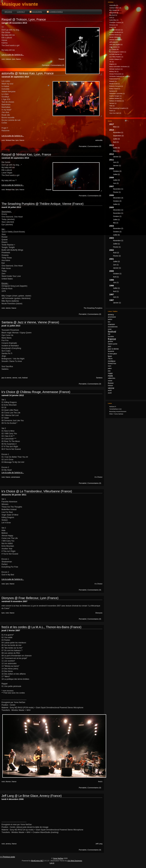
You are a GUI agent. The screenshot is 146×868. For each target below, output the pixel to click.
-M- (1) (111, 62)
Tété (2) (112, 106)
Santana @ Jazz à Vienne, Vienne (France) (30, 322)
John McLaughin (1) (116, 44)
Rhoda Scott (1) (114, 84)
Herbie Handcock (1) (116, 32)
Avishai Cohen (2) (115, 8)
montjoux (112, 361)
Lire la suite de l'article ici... (13, 55)
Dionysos (99, 613)
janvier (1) (117, 157)
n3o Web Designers (75, 861)
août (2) (116, 253)
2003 (126, 243)
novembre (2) (118, 228)
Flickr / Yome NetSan (116, 414)
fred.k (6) (113, 27)
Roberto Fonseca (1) (116, 86)
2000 (126, 274)
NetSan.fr (113, 407)
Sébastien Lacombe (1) (117, 93)
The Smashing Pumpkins (93, 308)
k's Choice (99, 477)
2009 (126, 172)
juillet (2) (116, 174)
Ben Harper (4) (114, 10)
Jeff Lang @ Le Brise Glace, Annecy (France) (32, 796)
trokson (8, 59)
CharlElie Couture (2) (116, 22)
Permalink (46, 65)
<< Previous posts (7, 857)
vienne (8, 308)
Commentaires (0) (57, 65)
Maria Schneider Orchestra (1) (119, 67)
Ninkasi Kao (10, 140)
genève (110, 341)
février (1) (117, 192)
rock (3, 59)
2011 (126, 163)
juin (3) (116, 183)
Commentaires (55, 12)
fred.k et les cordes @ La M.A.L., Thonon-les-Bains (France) (41, 627)
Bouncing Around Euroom (118, 411)
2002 (126, 253)
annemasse (16, 477)
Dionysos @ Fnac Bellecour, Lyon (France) (30, 598)
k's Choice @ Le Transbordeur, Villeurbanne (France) (37, 491)
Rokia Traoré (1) (115, 89)
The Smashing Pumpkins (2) (119, 108)
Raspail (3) (113, 81)
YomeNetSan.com (115, 409)
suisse (110, 381)
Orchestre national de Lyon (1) (120, 76)
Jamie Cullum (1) (115, 37)
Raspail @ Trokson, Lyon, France (24, 19)
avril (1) (116, 142)
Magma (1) (113, 64)
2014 (126, 136)
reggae (110, 373)
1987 (126, 302)
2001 (126, 264)
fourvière (111, 337)
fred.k (100, 782)
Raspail (61, 59)
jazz (109, 346)
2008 (126, 181)
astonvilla (99, 140)
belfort (110, 319)
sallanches (111, 378)
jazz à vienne (6, 378)
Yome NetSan (58, 858)
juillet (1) (116, 220)
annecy (8, 844)
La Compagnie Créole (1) (118, 52)
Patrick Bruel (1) (115, 79)
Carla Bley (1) (114, 20)
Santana (99, 378)
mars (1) (116, 127)
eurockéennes (113, 327)
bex (109, 322)
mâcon (110, 359)
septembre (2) (118, 136)
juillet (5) (116, 148)
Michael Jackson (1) (116, 69)
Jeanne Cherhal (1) (116, 40)
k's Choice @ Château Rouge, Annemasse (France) (36, 392)
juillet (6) (116, 235)
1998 (126, 289)
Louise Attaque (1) (115, 59)
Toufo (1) (112, 111)
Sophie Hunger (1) (115, 96)
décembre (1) (118, 210)
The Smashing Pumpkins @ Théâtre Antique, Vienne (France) (42, 204)
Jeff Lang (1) (113, 42)
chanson (111, 324)
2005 (126, 215)
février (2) (117, 256)
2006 (126, 200)
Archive (8, 12)
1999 (126, 282)
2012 (126, 156)
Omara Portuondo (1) (116, 74)
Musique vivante (20, 4)
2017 (126, 126)
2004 (126, 231)
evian (110, 329)
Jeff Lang (99, 844)
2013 (126, 148)
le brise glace (112, 354)
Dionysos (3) (113, 25)
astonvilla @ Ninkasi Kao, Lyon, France (28, 73)
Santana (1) (113, 91)
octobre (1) (117, 216)
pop (109, 371)
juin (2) (116, 162)
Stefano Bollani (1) (115, 98)
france (18, 59)
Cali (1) (112, 18)
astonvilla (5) (114, 5)
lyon (14, 59)
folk (109, 334)
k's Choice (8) (114, 49)
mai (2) (116, 223)
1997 (126, 296)
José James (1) (114, 47)
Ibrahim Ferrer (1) (115, 35)
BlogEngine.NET (37, 861)
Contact (21, 12)
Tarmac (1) (113, 103)
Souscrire (36, 12)
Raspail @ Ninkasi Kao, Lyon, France (26, 154)
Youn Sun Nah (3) (115, 113)
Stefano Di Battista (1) (117, 101)
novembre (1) (118, 132)
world (110, 390)
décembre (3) (118, 198)
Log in (52, 863)
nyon (110, 366)
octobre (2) (117, 171)
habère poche (113, 344)
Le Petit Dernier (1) (116, 54)
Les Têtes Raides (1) (116, 57)
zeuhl (110, 393)
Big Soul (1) (113, 15)
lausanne (111, 351)
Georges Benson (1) (116, 30)
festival (25, 378)
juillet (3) (116, 139)
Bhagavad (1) (114, 13)
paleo (110, 368)
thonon (8, 782)
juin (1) (116, 265)
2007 (126, 190)
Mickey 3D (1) (114, 71)
